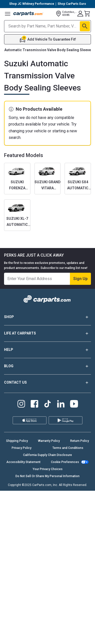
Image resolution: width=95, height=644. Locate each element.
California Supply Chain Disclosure (48, 455)
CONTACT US (48, 383)
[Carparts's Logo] (28, 14)
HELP (48, 350)
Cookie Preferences (65, 462)
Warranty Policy (49, 441)
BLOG (48, 366)
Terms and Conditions (68, 448)
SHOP (48, 317)
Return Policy (80, 441)
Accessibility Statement (23, 462)
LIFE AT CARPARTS (48, 333)
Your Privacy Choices (48, 469)
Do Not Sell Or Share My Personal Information (48, 476)
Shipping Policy (17, 441)
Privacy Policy (22, 448)
